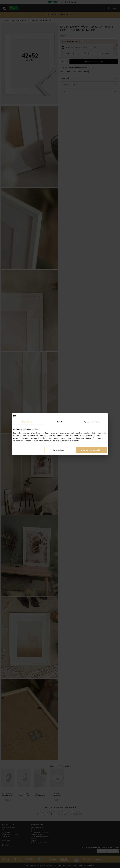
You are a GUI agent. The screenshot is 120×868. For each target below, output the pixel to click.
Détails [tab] (60, 422)
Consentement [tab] (28, 422)
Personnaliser (60, 450)
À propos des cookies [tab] (92, 422)
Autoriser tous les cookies (91, 450)
